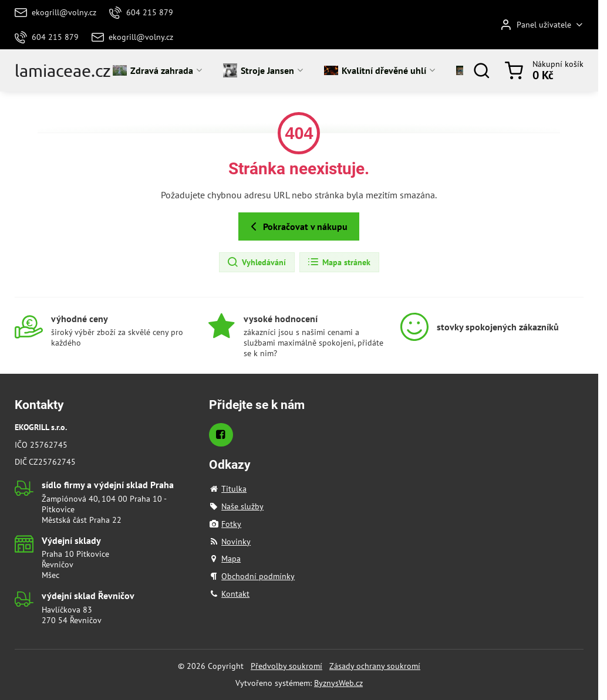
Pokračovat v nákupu (297, 226)
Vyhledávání (256, 262)
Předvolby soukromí (286, 666)
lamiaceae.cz (63, 71)
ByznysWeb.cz (338, 683)
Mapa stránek (339, 262)
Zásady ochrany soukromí (375, 666)
